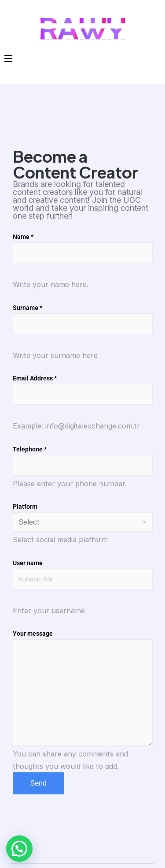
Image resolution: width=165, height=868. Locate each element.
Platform (25, 507)
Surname (27, 308)
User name (28, 563)
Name (23, 237)
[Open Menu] (9, 60)
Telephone (30, 449)
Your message (33, 633)
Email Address (35, 378)
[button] (19, 849)
